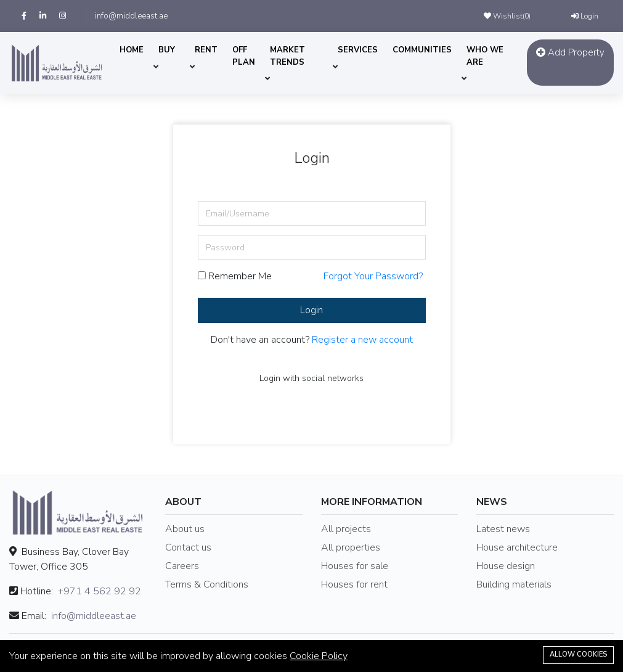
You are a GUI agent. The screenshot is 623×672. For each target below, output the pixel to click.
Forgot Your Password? (373, 276)
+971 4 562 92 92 (100, 591)
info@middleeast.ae (131, 16)
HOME (132, 50)
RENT (206, 50)
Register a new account (362, 340)
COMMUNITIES (422, 50)
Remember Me (235, 276)
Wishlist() (507, 16)
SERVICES (358, 50)
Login (585, 16)
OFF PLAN (244, 56)
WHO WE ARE (485, 56)
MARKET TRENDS (287, 56)
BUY (167, 50)
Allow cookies (578, 654)
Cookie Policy (319, 656)
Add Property (570, 52)
